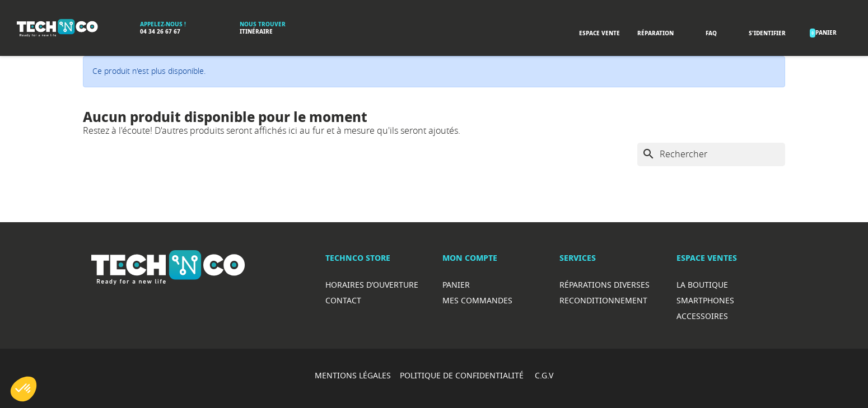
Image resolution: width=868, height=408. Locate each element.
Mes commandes (477, 300)
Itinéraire (256, 32)
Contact (343, 300)
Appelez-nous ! (163, 24)
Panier (456, 285)
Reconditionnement (603, 300)
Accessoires (702, 316)
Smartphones (705, 300)
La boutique (702, 285)
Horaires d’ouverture (372, 285)
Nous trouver (263, 24)
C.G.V (544, 375)
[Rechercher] (711, 154)
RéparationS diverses (605, 285)
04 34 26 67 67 (160, 32)
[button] (24, 389)
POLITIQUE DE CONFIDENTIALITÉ (463, 375)
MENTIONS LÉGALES (353, 375)
